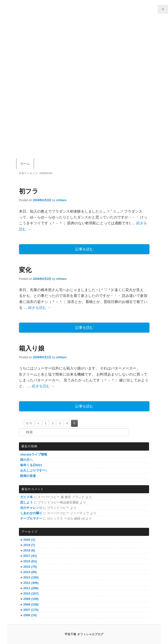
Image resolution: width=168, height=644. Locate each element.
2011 (31, 588)
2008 (31, 604)
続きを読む (40, 308)
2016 (30, 561)
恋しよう (26, 502)
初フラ (29, 191)
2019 (29, 545)
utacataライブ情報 (34, 454)
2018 (29, 550)
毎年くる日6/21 (31, 465)
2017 (30, 556)
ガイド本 (26, 497)
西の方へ (26, 460)
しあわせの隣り (31, 513)
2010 (31, 593)
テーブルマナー (31, 518)
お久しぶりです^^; (34, 470)
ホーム (25, 164)
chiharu (61, 200)
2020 (29, 540)
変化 (25, 270)
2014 (30, 572)
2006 (30, 615)
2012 (31, 583)
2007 (31, 610)
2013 (31, 577)
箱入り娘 (32, 348)
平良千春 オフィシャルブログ (84, 634)
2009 (31, 599)
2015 (30, 567)
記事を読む (84, 249)
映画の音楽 (28, 476)
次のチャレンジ (31, 508)
